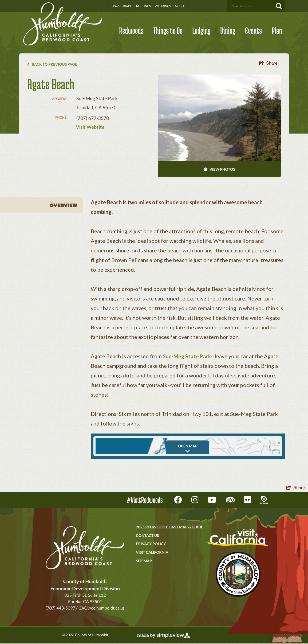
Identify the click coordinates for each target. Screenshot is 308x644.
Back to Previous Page (52, 64)
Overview (64, 206)
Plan (277, 30)
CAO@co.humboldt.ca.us (102, 609)
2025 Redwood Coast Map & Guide (169, 527)
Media (180, 6)
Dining (228, 30)
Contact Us (147, 536)
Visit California (152, 553)
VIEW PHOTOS (219, 170)
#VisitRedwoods (145, 501)
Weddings (163, 6)
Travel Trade (122, 6)
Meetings (143, 6)
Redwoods (131, 30)
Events (254, 30)
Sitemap (144, 561)
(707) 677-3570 (93, 119)
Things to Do (168, 30)
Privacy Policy (151, 545)
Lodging (201, 30)
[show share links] (268, 64)
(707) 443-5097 (60, 609)
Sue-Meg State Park (187, 357)
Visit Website (90, 127)
